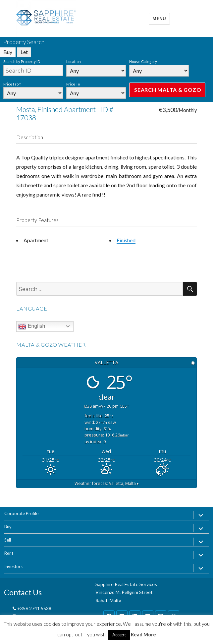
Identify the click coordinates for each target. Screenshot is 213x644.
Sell (8, 540)
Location (74, 61)
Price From (12, 84)
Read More (143, 634)
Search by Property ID (22, 61)
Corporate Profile (21, 513)
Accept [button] (119, 635)
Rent (9, 553)
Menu (159, 19)
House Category (143, 61)
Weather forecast (107, 483)
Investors (13, 566)
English (32, 326)
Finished (126, 240)
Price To (73, 84)
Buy (8, 527)
